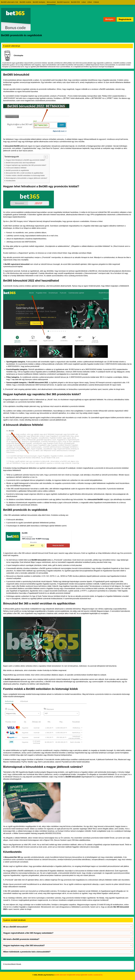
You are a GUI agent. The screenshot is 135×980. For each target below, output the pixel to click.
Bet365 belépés (39, 2)
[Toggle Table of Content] (45, 157)
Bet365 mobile (25, 2)
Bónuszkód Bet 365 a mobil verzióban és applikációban (25, 173)
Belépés (109, 19)
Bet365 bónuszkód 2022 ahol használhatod (21, 163)
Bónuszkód (51, 2)
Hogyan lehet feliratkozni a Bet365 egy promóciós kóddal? (26, 160)
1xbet (84, 2)
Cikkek (96, 2)
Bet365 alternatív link (10, 2)
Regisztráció (125, 19)
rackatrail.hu (98, 975)
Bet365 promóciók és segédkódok (18, 170)
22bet (90, 2)
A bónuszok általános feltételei (16, 168)
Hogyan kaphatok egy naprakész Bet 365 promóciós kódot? (26, 165)
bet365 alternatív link (62, 975)
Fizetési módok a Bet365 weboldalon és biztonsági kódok (25, 175)
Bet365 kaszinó (63, 2)
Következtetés (11, 181)
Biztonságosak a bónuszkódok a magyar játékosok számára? (27, 178)
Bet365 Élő (75, 2)
